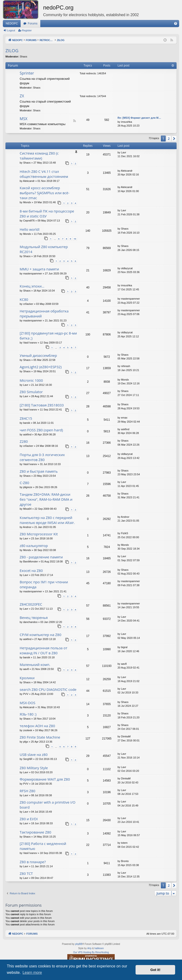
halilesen (99, 948)
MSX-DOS (27, 703)
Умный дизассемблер (38, 355)
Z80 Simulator (31, 392)
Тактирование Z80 (35, 832)
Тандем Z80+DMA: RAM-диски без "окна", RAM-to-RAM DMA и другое (46, 499)
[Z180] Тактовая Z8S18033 (42, 405)
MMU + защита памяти (39, 269)
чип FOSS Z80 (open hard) (41, 430)
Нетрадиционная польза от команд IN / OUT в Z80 (43, 650)
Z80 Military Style (34, 768)
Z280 (24, 441)
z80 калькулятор (34, 546)
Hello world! (30, 229)
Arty (89, 948)
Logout (11, 30)
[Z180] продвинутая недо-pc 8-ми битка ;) (48, 336)
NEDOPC (12, 24)
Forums (33, 24)
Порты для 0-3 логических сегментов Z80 (42, 457)
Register (27, 30)
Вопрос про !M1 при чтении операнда (44, 584)
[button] (174, 139)
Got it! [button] (155, 970)
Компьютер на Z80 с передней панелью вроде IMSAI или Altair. (47, 520)
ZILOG (12, 51)
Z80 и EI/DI (29, 819)
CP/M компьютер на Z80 (41, 635)
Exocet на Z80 (31, 570)
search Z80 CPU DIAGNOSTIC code (48, 689)
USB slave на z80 (34, 754)
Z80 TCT (26, 873)
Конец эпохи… (32, 286)
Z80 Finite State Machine (40, 737)
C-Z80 (24, 483)
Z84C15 (26, 418)
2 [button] (169, 139)
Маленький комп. (35, 664)
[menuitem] (176, 24)
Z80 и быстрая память (39, 471)
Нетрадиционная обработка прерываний (44, 313)
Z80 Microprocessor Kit (39, 534)
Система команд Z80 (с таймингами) (39, 156)
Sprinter (27, 73)
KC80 (24, 299)
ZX (22, 96)
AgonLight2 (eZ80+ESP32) (41, 367)
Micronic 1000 (31, 380)
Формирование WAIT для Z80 (45, 779)
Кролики (27, 678)
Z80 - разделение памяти (41, 557)
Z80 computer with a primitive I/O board (48, 805)
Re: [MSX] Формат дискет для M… (139, 118)
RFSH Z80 (27, 791)
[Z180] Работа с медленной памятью (43, 846)
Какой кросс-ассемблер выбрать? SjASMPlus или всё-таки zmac (45, 193)
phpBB (79, 944)
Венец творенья (34, 617)
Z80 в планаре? (33, 862)
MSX (23, 119)
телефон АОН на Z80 (37, 726)
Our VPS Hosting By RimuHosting (91, 952)
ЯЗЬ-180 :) (28, 714)
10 (75, 239)
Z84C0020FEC (31, 604)
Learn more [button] (32, 973)
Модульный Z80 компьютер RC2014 (44, 249)
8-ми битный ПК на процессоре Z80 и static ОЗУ (47, 214)
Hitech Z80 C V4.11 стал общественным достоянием (44, 174)
